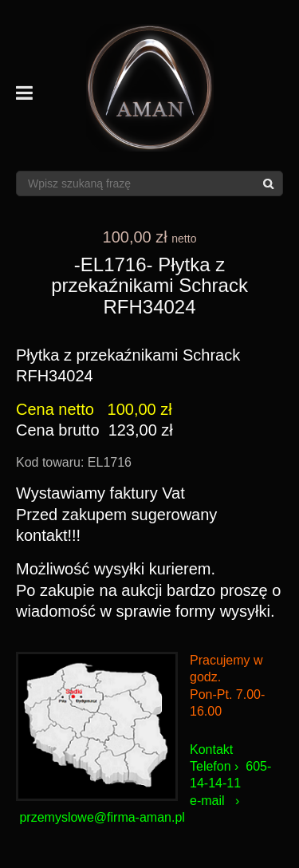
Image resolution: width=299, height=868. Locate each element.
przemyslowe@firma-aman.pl (102, 817)
